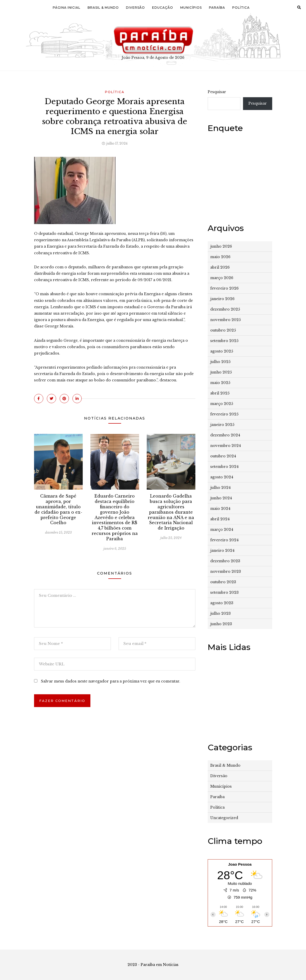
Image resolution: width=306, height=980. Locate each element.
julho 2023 (220, 613)
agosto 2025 (222, 351)
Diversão (135, 8)
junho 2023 (221, 624)
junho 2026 (221, 246)
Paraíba (217, 8)
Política (241, 8)
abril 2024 (220, 519)
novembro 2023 (226, 571)
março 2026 (222, 278)
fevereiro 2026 (224, 288)
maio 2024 (220, 509)
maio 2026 (220, 257)
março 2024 (222, 530)
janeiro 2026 (222, 299)
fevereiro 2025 (224, 414)
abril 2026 (220, 267)
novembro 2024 (226, 446)
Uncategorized (224, 818)
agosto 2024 (222, 477)
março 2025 (222, 404)
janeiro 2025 (222, 425)
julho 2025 (220, 362)
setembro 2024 (224, 467)
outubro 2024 (223, 456)
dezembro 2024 (225, 435)
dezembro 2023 (225, 561)
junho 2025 (221, 372)
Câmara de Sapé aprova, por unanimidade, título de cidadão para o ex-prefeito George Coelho (58, 509)
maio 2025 (220, 383)
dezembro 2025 (225, 309)
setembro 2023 (224, 592)
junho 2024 (221, 498)
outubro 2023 (223, 582)
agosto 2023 (222, 603)
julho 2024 (220, 488)
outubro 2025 (223, 330)
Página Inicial (67, 8)
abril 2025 (220, 393)
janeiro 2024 (222, 550)
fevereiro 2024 (224, 540)
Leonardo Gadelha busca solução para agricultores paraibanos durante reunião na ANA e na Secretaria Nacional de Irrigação (171, 512)
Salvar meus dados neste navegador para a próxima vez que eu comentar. (111, 681)
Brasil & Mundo (103, 8)
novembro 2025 (225, 320)
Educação (163, 8)
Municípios (191, 8)
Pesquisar (217, 92)
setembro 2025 (224, 341)
